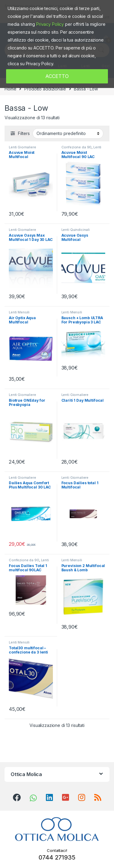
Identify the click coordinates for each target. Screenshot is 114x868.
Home (10, 89)
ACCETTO (57, 76)
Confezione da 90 (77, 147)
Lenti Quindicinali (76, 230)
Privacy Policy (50, 24)
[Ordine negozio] (68, 133)
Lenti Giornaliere (22, 147)
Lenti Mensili (19, 312)
